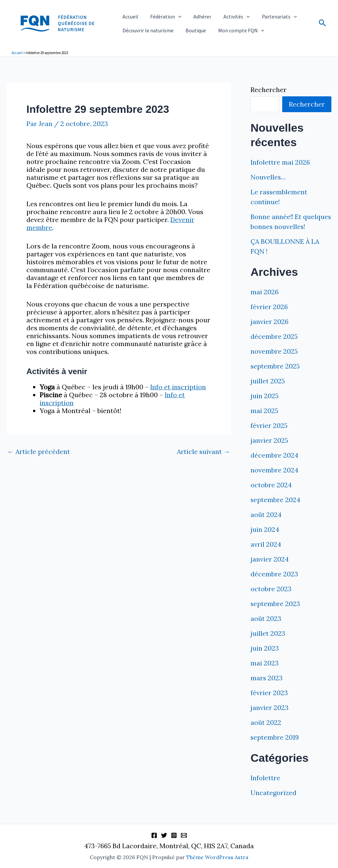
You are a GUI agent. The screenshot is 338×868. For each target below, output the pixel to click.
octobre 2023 (271, 599)
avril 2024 (266, 554)
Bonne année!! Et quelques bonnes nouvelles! (277, 226)
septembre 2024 (276, 510)
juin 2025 (265, 406)
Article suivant (203, 451)
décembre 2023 (274, 584)
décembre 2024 (274, 465)
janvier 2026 (270, 331)
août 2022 (266, 732)
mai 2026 (265, 302)
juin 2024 (265, 539)
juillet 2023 (268, 643)
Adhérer (187, 14)
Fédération (157, 14)
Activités (216, 14)
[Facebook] (154, 836)
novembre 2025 (274, 361)
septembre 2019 (275, 747)
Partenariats (252, 14)
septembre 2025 (275, 376)
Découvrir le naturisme (145, 33)
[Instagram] (174, 836)
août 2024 (266, 524)
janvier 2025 (269, 450)
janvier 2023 (270, 717)
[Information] (184, 836)
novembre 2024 (274, 480)
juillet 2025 (268, 391)
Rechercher (269, 90)
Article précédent (39, 451)
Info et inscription (178, 386)
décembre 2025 (274, 346)
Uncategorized (273, 803)
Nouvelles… (269, 177)
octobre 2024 (271, 495)
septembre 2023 (275, 613)
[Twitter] (164, 836)
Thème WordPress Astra (217, 857)
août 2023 (266, 628)
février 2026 (269, 317)
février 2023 (269, 703)
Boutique (187, 33)
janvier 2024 (270, 569)
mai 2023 (265, 673)
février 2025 (269, 435)
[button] (169, 14)
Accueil (127, 14)
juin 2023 (265, 658)
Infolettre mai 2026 (280, 162)
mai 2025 (264, 420)
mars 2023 (267, 688)
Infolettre (266, 788)
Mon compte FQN (226, 33)
